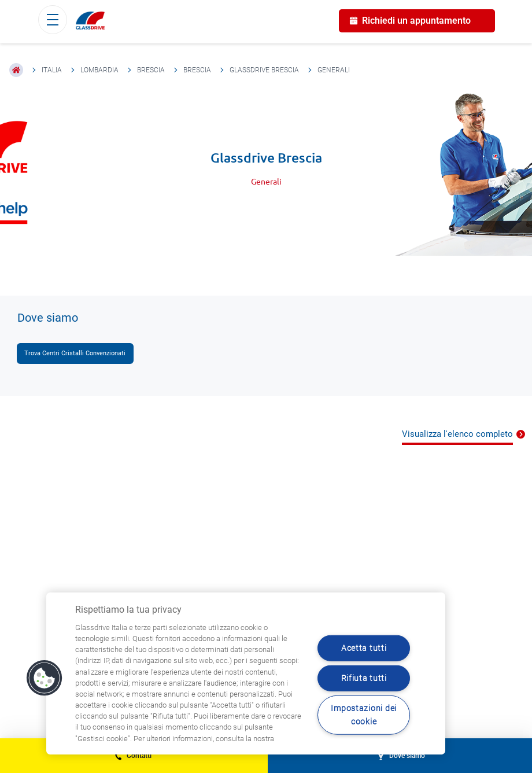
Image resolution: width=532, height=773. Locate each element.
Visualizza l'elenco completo (457, 434)
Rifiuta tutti (364, 678)
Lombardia (99, 70)
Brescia (151, 70)
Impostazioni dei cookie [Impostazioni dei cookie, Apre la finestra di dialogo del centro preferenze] (364, 715)
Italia (52, 70)
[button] (45, 678)
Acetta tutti (364, 648)
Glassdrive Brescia (264, 70)
